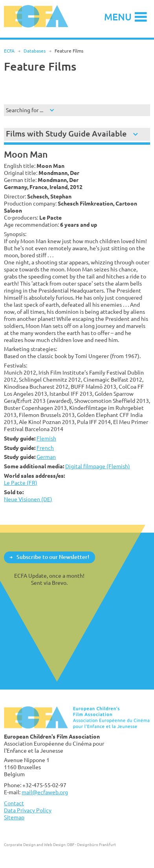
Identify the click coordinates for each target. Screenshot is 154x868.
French (45, 448)
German (46, 457)
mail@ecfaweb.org (45, 792)
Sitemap (14, 817)
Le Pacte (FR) (21, 483)
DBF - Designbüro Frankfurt (92, 844)
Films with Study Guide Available (66, 134)
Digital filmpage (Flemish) (98, 466)
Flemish (46, 438)
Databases (35, 51)
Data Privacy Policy (28, 810)
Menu (118, 17)
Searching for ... (25, 110)
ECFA (9, 51)
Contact (14, 803)
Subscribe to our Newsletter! (53, 557)
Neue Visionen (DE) (28, 499)
